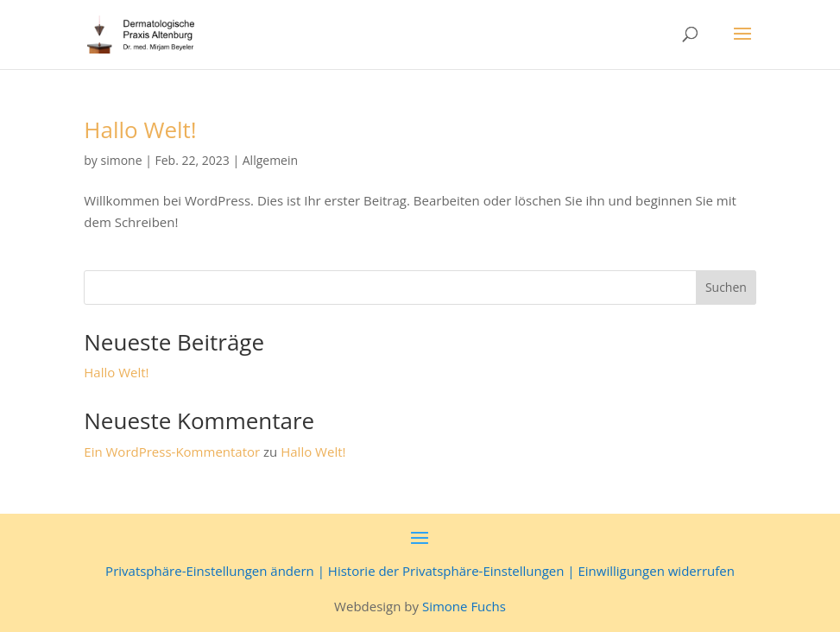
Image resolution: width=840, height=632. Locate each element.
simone (122, 160)
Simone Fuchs (464, 606)
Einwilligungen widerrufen (656, 571)
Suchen (726, 287)
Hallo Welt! (140, 130)
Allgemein (270, 160)
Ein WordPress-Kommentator (172, 452)
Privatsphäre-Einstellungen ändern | (217, 571)
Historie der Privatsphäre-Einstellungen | (453, 571)
